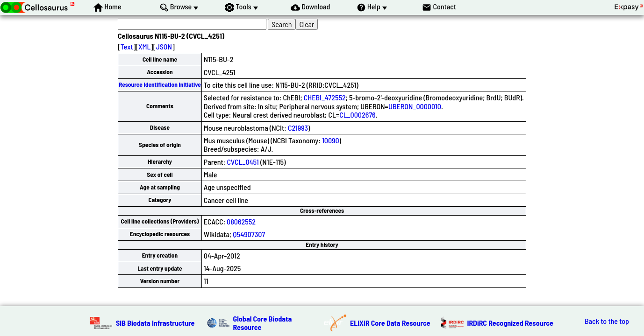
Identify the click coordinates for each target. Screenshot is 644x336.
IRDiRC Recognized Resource (510, 323)
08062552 (241, 221)
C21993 (298, 128)
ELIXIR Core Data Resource (390, 323)
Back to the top (607, 321)
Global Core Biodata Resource (263, 323)
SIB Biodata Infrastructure (155, 323)
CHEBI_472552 (325, 97)
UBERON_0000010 (415, 106)
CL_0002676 (357, 115)
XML (144, 46)
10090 (331, 140)
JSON (164, 46)
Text (127, 46)
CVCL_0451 (243, 162)
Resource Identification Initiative (160, 84)
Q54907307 (249, 234)
